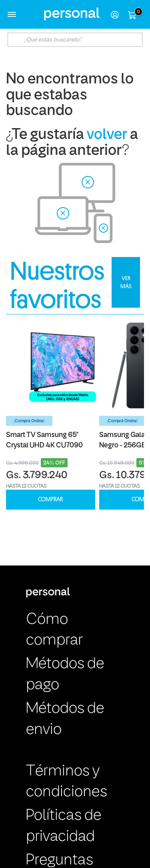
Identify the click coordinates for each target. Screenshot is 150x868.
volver (107, 135)
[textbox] (75, 40)
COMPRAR (50, 499)
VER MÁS (126, 282)
